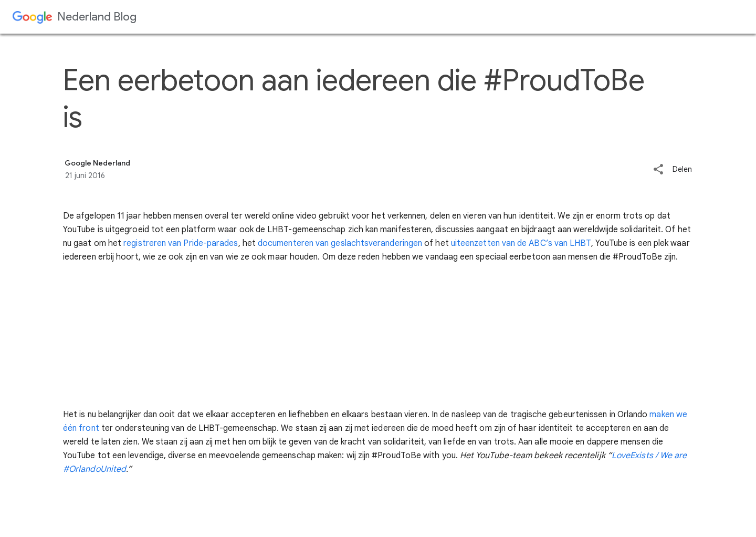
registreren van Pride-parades (181, 243)
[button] (658, 170)
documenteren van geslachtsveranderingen (340, 243)
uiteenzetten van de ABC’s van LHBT (521, 243)
